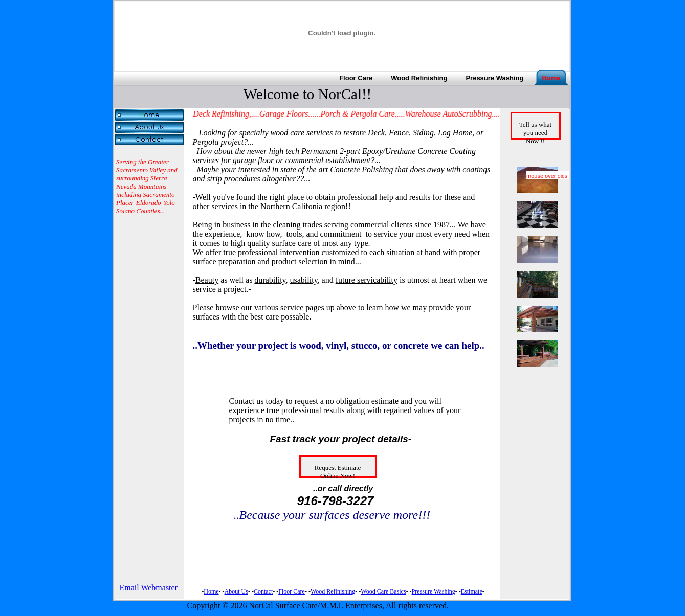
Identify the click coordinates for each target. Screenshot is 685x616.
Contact (263, 591)
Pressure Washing (434, 591)
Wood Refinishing (333, 591)
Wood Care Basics (383, 591)
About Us (236, 591)
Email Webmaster (149, 588)
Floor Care (292, 591)
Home (211, 591)
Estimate (472, 591)
